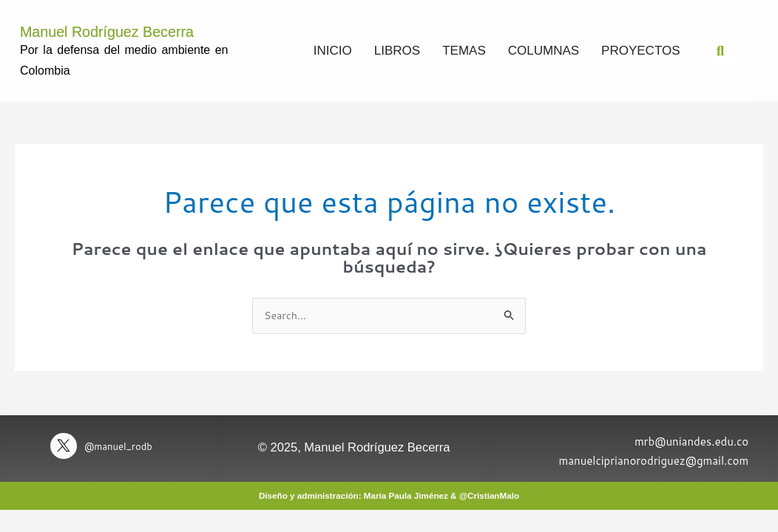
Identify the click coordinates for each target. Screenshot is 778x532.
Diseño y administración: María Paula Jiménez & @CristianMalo (389, 495)
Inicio (333, 50)
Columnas (544, 50)
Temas (464, 50)
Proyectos (640, 50)
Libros (397, 50)
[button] (720, 50)
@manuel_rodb (124, 447)
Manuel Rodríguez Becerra (131, 30)
